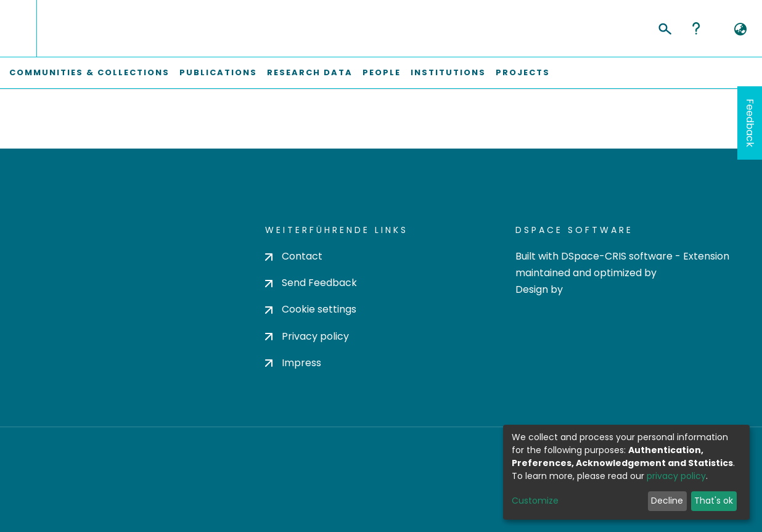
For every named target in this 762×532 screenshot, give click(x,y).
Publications (218, 72)
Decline (667, 501)
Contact (294, 256)
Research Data (310, 72)
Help (696, 28)
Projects (523, 72)
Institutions (448, 72)
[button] (740, 30)
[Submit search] (664, 27)
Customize (535, 501)
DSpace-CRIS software (617, 256)
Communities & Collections (89, 72)
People (382, 72)
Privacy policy (307, 336)
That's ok (714, 501)
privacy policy (676, 476)
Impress (293, 363)
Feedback (750, 123)
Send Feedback (311, 283)
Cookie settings (311, 309)
